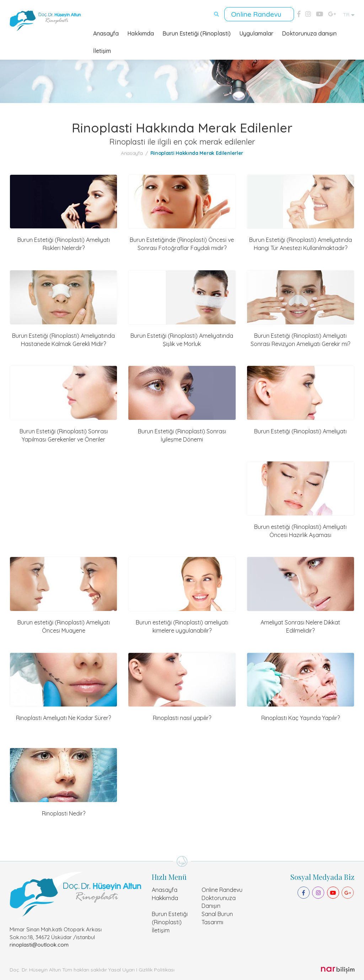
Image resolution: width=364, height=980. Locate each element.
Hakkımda (141, 33)
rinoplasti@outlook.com (39, 944)
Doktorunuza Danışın (219, 901)
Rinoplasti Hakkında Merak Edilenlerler (197, 152)
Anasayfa (106, 33)
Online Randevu (258, 14)
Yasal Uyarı (122, 969)
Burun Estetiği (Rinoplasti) (197, 33)
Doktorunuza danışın (309, 33)
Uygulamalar (256, 33)
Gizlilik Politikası (157, 969)
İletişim (102, 50)
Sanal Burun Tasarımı (217, 917)
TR (349, 14)
